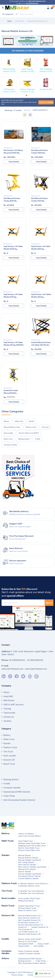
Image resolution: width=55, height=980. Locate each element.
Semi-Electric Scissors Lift (29, 918)
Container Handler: (7, 952)
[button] (26, 95)
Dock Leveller (9, 433)
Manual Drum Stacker (27, 869)
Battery (6, 421)
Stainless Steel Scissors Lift (29, 934)
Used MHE (8, 696)
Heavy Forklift (43, 944)
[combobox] (10, 14)
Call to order (46, 102)
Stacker (32, 421)
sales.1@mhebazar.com (37, 1)
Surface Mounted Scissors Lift (31, 925)
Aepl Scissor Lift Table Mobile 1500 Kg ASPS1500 (13, 248)
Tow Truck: (7, 891)
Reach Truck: (8, 906)
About (6, 692)
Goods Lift (22, 927)
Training (7, 709)
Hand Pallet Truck (25, 841)
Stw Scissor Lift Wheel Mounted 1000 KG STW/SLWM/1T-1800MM (13, 152)
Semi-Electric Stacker (27, 865)
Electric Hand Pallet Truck (29, 848)
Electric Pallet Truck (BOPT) (29, 433)
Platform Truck (31, 427)
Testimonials (9, 713)
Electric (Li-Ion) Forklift (28, 941)
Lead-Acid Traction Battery (29, 836)
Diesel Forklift (24, 946)
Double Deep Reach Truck (29, 906)
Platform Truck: (9, 883)
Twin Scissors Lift (25, 929)
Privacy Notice (17, 975)
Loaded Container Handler (29, 953)
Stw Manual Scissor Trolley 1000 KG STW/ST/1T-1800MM (40, 152)
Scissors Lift (20, 21)
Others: (5, 958)
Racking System (24, 439)
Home (9, 21)
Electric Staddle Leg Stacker (30, 874)
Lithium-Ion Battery (26, 834)
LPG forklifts (39, 946)
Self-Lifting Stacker (26, 862)
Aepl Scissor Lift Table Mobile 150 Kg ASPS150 (14, 344)
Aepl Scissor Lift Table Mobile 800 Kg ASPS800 (41, 248)
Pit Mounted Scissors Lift (28, 922)
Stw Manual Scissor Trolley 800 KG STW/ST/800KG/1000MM (14, 200)
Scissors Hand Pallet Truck (29, 850)
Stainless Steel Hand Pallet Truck (32, 843)
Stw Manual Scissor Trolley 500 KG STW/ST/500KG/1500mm (41, 200)
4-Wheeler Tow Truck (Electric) (31, 891)
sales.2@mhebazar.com (36, 669)
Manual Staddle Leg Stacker (30, 860)
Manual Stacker (25, 855)
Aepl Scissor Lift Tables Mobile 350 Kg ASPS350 (41, 296)
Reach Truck (8, 439)
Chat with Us (43, 974)
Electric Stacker (25, 872)
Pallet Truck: (8, 841)
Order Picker (9, 796)
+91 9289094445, (32, 3)
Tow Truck (45, 427)
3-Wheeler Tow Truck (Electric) (31, 893)
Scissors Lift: (8, 915)
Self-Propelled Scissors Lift (29, 920)
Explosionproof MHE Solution (17, 792)
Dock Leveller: (9, 898)
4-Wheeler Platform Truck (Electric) (33, 884)
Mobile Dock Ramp (26, 901)
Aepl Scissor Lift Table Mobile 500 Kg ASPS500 (13, 296)
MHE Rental (9, 700)
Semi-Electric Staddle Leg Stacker (32, 867)
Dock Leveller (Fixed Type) (29, 898)
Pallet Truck (19, 421)
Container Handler (10, 445)
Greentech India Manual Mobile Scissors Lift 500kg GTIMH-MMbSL (12, 392)
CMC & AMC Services (13, 705)
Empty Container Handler (29, 951)
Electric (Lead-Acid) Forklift (30, 939)
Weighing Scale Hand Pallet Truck (32, 846)
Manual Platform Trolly (12, 427)
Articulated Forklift (26, 944)
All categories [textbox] (8, 14)
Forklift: (5, 939)
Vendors (7, 721)
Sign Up (49, 603)
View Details (14, 162)
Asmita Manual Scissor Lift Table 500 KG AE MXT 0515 (41, 344)
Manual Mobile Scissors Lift (38, 21)
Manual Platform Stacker (28, 858)
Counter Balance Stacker (28, 878)
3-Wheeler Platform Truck (29, 886)
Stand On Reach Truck (27, 910)
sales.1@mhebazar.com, (13, 669)
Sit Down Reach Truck (27, 908)
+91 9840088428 (35, 660)
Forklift (38, 439)
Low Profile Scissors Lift (28, 932)
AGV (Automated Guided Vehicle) (19, 800)
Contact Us (9, 717)
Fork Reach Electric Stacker (29, 876)
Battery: (6, 833)
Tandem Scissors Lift (40, 927)
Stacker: (6, 855)
